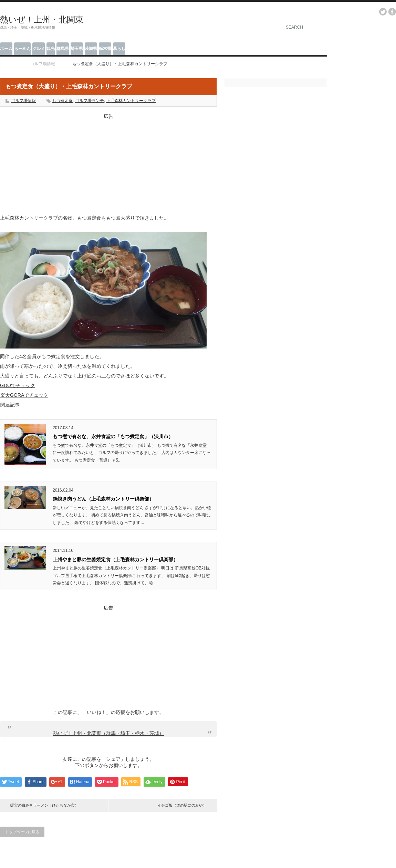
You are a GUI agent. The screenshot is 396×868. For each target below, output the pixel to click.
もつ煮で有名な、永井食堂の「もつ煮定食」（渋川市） (113, 436)
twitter (383, 12)
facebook (392, 12)
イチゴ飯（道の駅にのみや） (182, 805)
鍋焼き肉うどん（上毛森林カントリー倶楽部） (103, 499)
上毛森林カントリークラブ (131, 101)
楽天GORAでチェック (24, 395)
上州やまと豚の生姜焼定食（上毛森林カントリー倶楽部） (115, 559)
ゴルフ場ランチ (90, 101)
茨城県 (91, 49)
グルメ (39, 49)
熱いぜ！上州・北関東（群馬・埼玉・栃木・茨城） (108, 733)
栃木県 (105, 49)
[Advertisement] (108, 163)
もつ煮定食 (62, 101)
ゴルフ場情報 (23, 101)
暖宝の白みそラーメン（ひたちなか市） (44, 805)
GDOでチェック (18, 385)
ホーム (6, 49)
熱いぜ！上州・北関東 (42, 19)
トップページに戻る (22, 832)
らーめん (22, 49)
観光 (51, 49)
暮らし (119, 49)
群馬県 (63, 49)
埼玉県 (77, 49)
